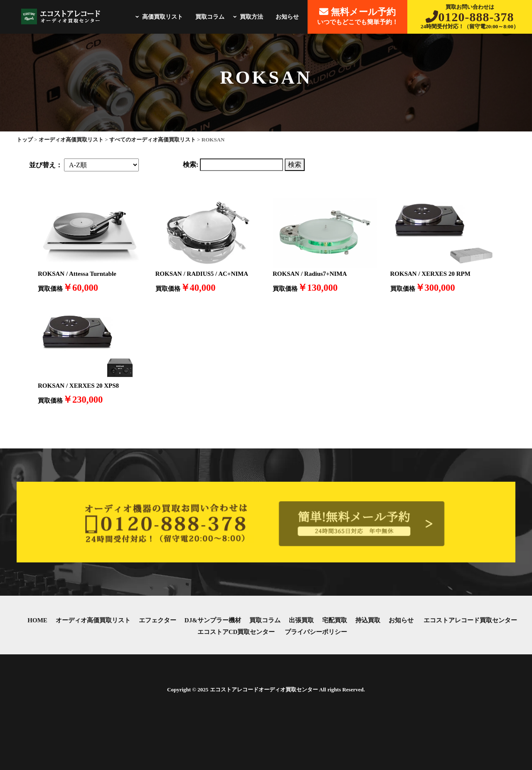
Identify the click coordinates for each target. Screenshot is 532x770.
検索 (295, 165)
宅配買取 (335, 620)
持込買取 (368, 620)
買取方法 (247, 17)
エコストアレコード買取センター (470, 620)
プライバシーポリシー (316, 632)
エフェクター (158, 620)
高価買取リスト (158, 17)
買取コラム (210, 17)
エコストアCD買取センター (236, 632)
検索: (191, 165)
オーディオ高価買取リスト (93, 620)
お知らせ (287, 17)
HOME (37, 620)
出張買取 (301, 620)
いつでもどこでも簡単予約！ (358, 16)
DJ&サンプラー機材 (213, 620)
